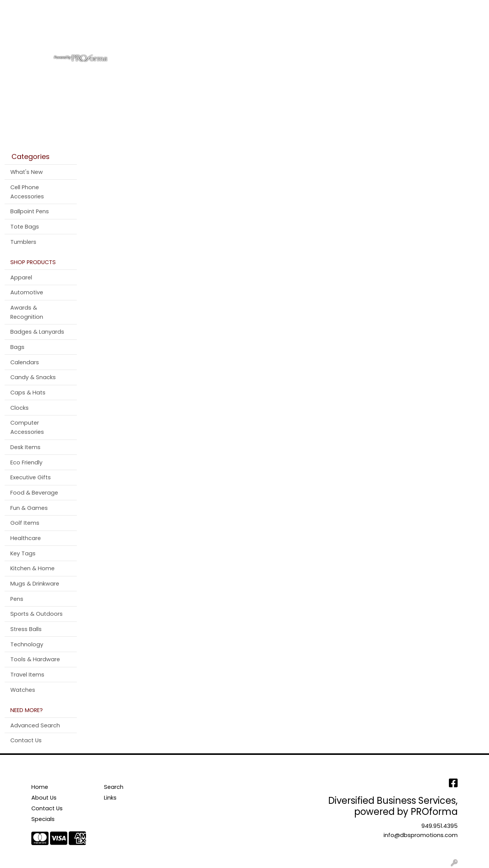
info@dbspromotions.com (421, 835)
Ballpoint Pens (30, 211)
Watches (23, 690)
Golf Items (25, 523)
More (420, 34)
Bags (220, 34)
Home (16, 8)
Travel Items (27, 675)
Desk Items (25, 447)
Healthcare (26, 538)
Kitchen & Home (32, 568)
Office (291, 34)
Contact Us (80, 8)
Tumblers (23, 242)
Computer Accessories (27, 427)
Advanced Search (35, 725)
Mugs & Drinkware (35, 584)
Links (110, 798)
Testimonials (121, 8)
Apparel (189, 34)
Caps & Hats (28, 393)
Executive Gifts (31, 477)
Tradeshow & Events (343, 34)
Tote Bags (25, 227)
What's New (27, 172)
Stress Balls (26, 629)
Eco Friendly (26, 462)
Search (382, 8)
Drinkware (255, 34)
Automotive (27, 292)
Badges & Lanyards (37, 332)
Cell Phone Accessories (27, 192)
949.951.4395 (440, 826)
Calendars (25, 362)
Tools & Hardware (35, 659)
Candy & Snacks (33, 377)
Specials (43, 819)
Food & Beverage (34, 493)
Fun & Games (29, 508)
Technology (27, 644)
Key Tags (23, 553)
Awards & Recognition (27, 312)
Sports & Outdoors (36, 614)
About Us (44, 8)
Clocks (19, 408)
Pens (393, 34)
